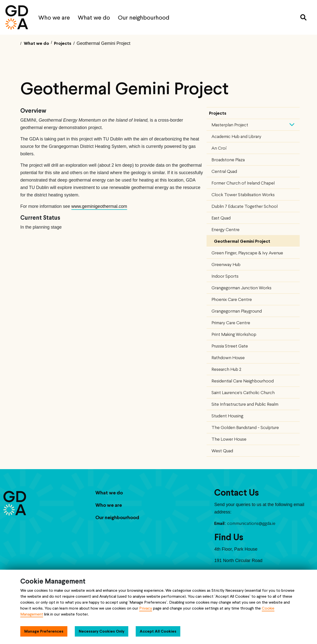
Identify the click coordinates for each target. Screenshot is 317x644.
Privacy (146, 608)
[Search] (303, 17)
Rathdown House (228, 358)
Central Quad (224, 171)
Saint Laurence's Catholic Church (243, 392)
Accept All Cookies (158, 631)
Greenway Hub (226, 264)
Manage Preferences (44, 631)
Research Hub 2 (226, 369)
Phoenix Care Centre (232, 299)
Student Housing (227, 416)
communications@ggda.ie (251, 523)
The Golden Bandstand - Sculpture (245, 427)
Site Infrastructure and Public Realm (245, 404)
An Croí (219, 148)
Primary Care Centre (231, 323)
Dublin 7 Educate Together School (245, 206)
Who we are (54, 17)
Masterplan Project (230, 125)
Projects (218, 113)
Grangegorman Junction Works (241, 288)
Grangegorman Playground (237, 311)
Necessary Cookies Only (102, 631)
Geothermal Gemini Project (242, 241)
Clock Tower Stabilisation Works (243, 195)
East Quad (221, 218)
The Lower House (229, 439)
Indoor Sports (225, 276)
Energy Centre (225, 229)
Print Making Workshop (234, 334)
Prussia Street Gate (230, 346)
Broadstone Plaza (228, 160)
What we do (94, 17)
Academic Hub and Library (236, 136)
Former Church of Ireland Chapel (243, 183)
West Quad (222, 451)
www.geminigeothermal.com (99, 206)
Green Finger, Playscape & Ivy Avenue (247, 253)
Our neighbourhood (144, 17)
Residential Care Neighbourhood (243, 381)
